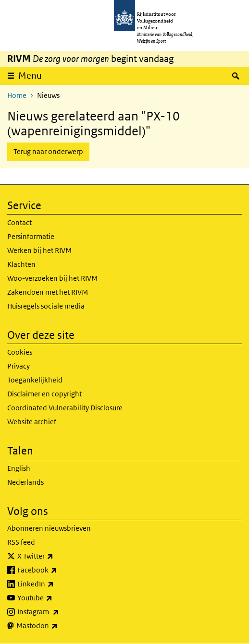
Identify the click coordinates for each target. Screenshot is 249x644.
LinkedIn (57, 584)
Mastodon (58, 626)
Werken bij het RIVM (39, 250)
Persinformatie (31, 236)
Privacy (19, 366)
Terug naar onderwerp (48, 151)
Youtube (56, 598)
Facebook (58, 570)
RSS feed (21, 542)
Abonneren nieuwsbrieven (49, 528)
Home (17, 95)
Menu (33, 75)
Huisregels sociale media (46, 306)
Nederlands (25, 482)
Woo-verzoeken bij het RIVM (52, 278)
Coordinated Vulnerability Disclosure (65, 408)
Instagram (59, 612)
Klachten (21, 264)
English (19, 468)
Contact (19, 222)
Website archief (32, 422)
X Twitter (56, 556)
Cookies (20, 352)
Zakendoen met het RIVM (48, 292)
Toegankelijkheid (35, 380)
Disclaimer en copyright (44, 394)
